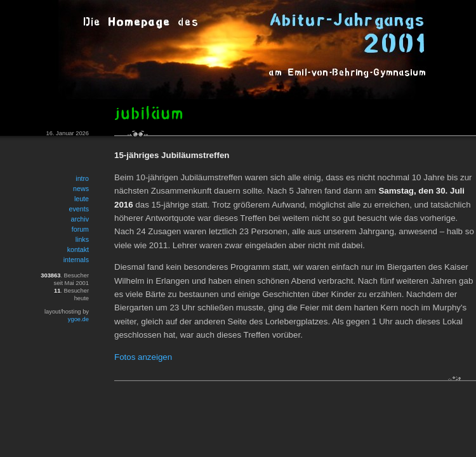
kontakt (78, 249)
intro (82, 178)
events (79, 209)
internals (76, 260)
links (82, 239)
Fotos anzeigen (143, 357)
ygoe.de (78, 319)
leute (82, 199)
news (81, 189)
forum (80, 229)
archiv (80, 219)
